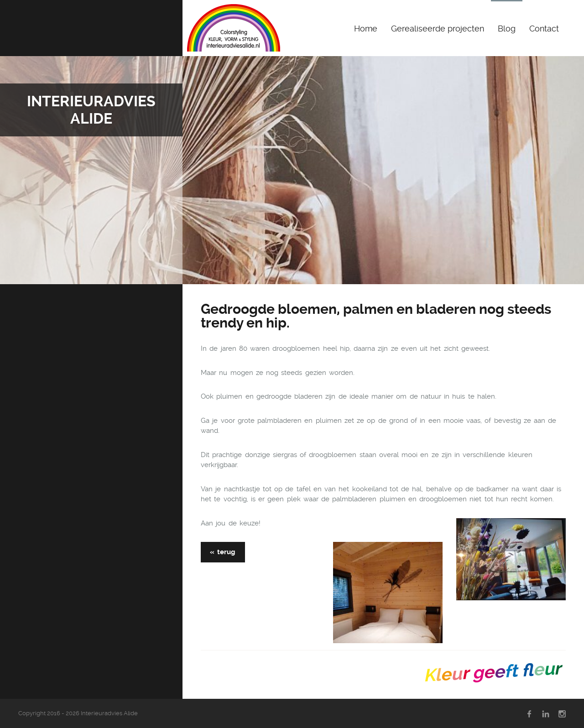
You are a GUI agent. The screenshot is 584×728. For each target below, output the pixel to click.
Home (366, 29)
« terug (223, 552)
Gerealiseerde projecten (438, 29)
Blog (507, 29)
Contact (544, 29)
